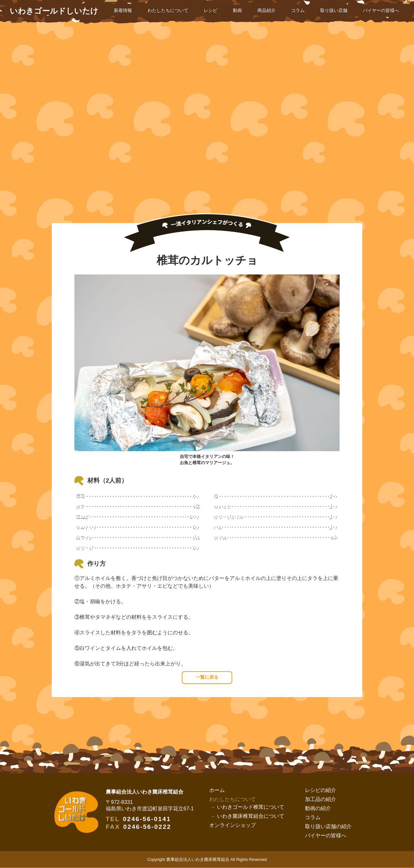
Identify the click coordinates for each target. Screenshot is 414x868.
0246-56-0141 (147, 819)
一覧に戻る (207, 677)
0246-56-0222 (147, 827)
